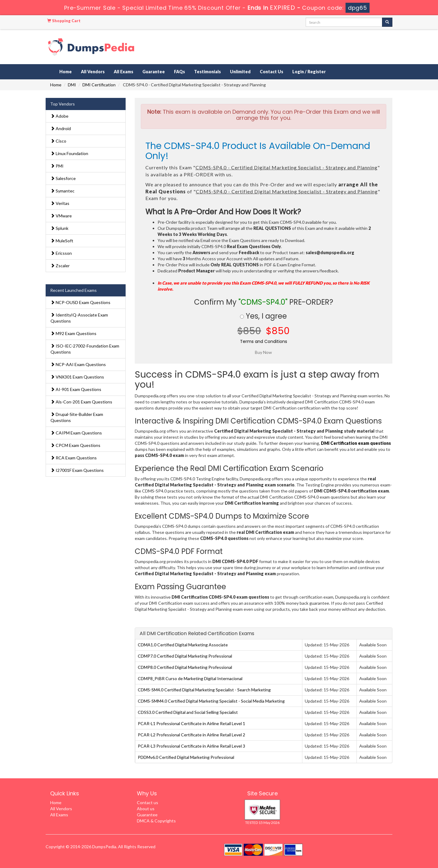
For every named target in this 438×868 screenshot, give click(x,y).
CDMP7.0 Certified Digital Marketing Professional (185, 656)
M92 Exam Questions (73, 333)
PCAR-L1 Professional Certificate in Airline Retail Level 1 (191, 723)
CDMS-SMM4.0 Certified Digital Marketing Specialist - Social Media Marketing (211, 701)
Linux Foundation (69, 153)
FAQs (179, 72)
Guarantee (154, 72)
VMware (61, 216)
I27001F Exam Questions (77, 470)
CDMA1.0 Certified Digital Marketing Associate (183, 645)
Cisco (58, 141)
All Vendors (93, 72)
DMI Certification (99, 85)
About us (146, 809)
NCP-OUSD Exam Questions (80, 302)
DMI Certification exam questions (356, 443)
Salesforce (63, 178)
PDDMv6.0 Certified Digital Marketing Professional (186, 757)
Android (61, 128)
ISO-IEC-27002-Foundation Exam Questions (85, 349)
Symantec (63, 191)
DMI (72, 85)
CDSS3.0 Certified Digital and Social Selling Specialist (188, 712)
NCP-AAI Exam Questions (78, 364)
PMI (57, 166)
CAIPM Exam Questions (76, 433)
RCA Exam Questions (74, 458)
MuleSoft (62, 241)
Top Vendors (63, 104)
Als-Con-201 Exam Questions (81, 402)
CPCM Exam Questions (75, 445)
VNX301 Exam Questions (77, 377)
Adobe (59, 116)
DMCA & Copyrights (156, 821)
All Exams (123, 72)
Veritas (60, 203)
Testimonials (207, 72)
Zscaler (60, 266)
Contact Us (271, 72)
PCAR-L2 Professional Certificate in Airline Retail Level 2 (191, 735)
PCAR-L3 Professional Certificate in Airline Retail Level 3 (191, 746)
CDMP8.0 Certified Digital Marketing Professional (185, 667)
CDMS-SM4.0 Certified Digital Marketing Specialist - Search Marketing (204, 690)
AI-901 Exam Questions (76, 389)
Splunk (59, 228)
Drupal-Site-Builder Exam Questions (77, 417)
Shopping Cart (64, 21)
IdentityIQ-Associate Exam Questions (79, 318)
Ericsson (61, 253)
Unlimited (240, 72)
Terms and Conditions (264, 341)
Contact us (148, 802)
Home (66, 72)
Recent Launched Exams (73, 290)
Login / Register (309, 72)
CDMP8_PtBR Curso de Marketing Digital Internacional (190, 678)
